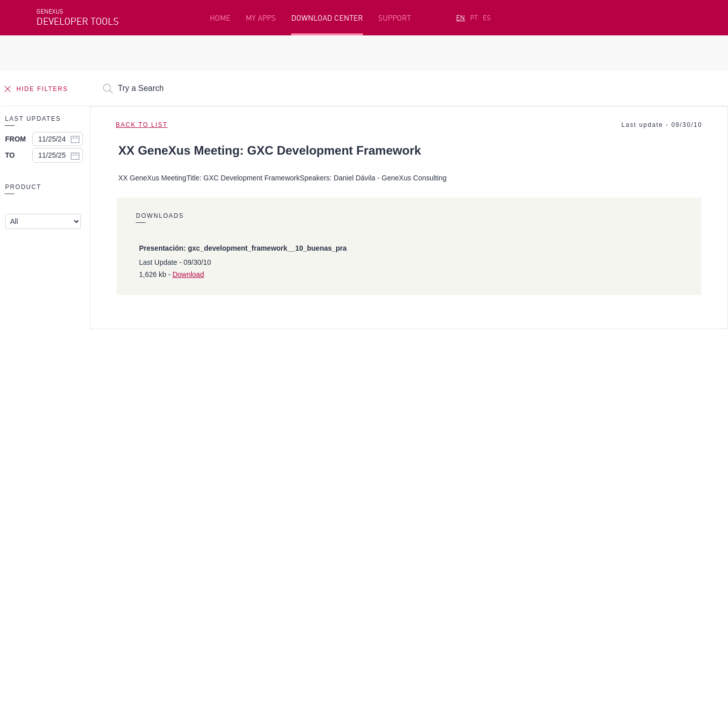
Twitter (157, 590)
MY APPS (261, 18)
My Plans (53, 537)
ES (487, 18)
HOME (220, 18)
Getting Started (65, 505)
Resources (546, 490)
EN (461, 18)
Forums (541, 521)
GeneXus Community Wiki (294, 537)
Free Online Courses (285, 505)
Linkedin (125, 590)
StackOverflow (230, 590)
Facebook (52, 590)
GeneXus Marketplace (288, 521)
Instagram (90, 590)
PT (474, 18)
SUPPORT (395, 18)
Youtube (188, 590)
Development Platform (292, 490)
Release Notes (553, 537)
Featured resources (71, 490)
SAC (535, 505)
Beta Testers (60, 521)
